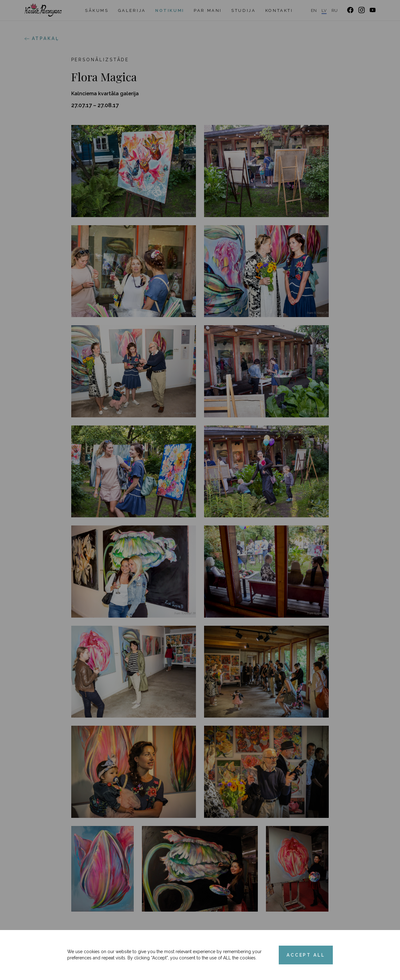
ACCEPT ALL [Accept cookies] (306, 955)
